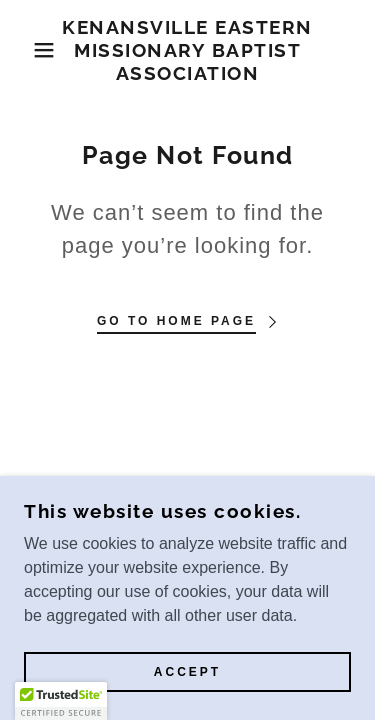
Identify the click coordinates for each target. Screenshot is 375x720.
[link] (187, 50)
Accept (187, 672)
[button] (29, 50)
